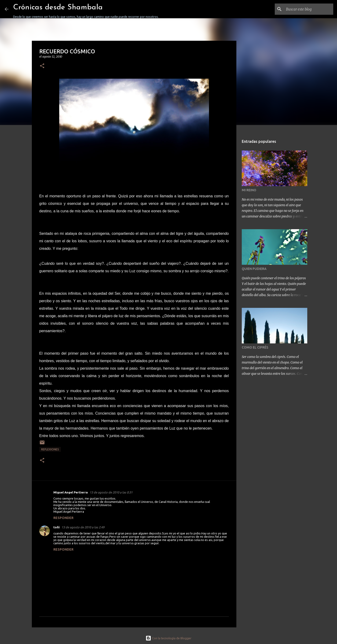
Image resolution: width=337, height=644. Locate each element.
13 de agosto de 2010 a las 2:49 (83, 527)
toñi (57, 527)
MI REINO (249, 190)
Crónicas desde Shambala (58, 7)
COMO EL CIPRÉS (255, 347)
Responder (63, 518)
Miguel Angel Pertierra (71, 492)
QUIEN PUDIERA (254, 269)
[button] (42, 66)
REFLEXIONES (50, 449)
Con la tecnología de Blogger (168, 638)
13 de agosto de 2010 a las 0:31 (111, 492)
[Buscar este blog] (309, 9)
